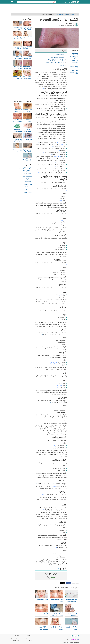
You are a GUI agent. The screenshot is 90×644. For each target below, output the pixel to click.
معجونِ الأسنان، (57, 157)
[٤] (57, 126)
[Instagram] (72, 636)
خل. (61, 532)
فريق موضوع (16, 641)
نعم (53, 577)
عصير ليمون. (59, 385)
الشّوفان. (53, 446)
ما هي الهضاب (28, 182)
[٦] (55, 166)
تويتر (64, 583)
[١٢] (43, 494)
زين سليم (63, 24)
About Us (30, 641)
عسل (61, 200)
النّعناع (61, 295)
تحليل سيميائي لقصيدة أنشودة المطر (23, 190)
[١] (44, 88)
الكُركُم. (58, 387)
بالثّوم (58, 142)
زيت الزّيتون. (54, 470)
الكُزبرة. (61, 221)
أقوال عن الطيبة (28, 193)
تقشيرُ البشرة (62, 144)
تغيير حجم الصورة (28, 184)
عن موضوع (30, 636)
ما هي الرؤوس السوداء (74, 67)
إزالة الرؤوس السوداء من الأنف (75, 62)
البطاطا (54, 486)
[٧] (38, 172)
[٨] (66, 312)
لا (49, 577)
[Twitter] (75, 636)
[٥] (56, 162)
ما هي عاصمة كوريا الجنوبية (25, 168)
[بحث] (54, 2)
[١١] (36, 483)
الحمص (62, 508)
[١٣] (44, 509)
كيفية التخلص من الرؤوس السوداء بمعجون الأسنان (74, 56)
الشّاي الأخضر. (54, 363)
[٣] (49, 106)
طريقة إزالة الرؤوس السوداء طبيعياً (74, 72)
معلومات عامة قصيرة (27, 176)
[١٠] (36, 463)
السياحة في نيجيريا (27, 171)
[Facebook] (78, 636)
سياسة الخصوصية (28, 638)
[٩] (48, 440)
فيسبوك (70, 583)
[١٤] (56, 547)
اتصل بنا (17, 636)
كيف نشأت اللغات (28, 173)
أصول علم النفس (28, 179)
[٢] (36, 98)
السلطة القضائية (28, 187)
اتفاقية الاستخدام (15, 638)
